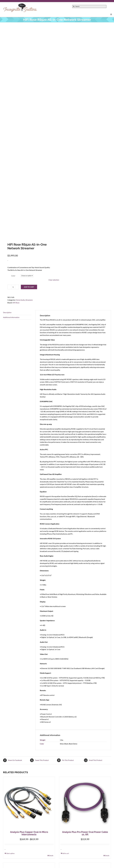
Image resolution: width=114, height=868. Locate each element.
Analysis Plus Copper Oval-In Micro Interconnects (29, 833)
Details (51, 856)
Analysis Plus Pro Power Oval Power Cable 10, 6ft (85, 833)
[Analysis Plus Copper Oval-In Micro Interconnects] (29, 803)
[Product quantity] (13, 287)
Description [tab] (7, 312)
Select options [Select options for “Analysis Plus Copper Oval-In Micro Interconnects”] (10, 853)
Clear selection (54, 280)
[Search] (89, 6)
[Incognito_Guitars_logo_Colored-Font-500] (20, 4)
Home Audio (20, 300)
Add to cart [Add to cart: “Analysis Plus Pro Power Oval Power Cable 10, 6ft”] (66, 853)
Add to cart (29, 287)
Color (13, 276)
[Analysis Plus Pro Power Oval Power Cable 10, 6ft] (85, 803)
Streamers (29, 300)
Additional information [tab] (11, 317)
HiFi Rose (16, 303)
